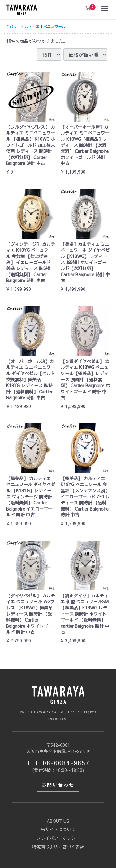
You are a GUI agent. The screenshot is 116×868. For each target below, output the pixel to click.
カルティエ (30, 26)
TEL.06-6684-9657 (58, 763)
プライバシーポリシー (58, 838)
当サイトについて (58, 830)
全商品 (12, 26)
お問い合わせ (58, 785)
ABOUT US (58, 821)
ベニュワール (54, 26)
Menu (106, 6)
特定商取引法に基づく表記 (58, 847)
